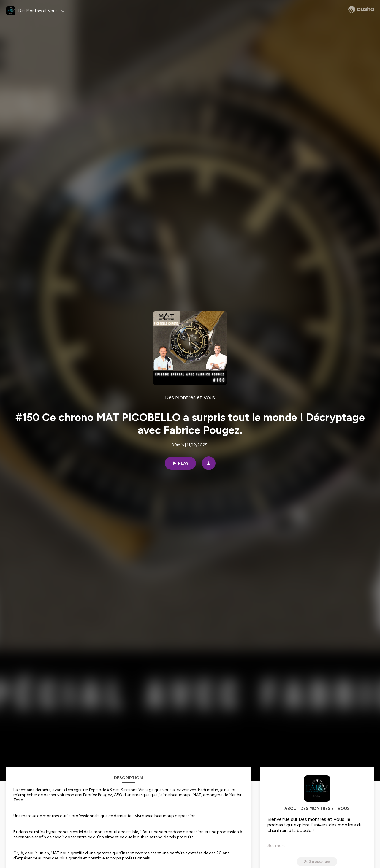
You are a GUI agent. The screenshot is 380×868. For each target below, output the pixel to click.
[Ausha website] (361, 9)
